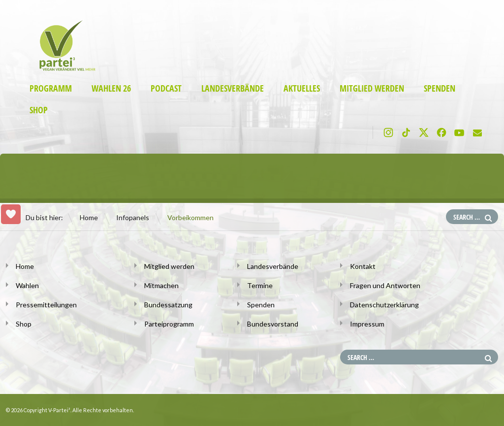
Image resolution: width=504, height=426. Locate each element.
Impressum (367, 324)
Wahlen (27, 285)
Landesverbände (233, 88)
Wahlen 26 (111, 88)
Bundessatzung (168, 305)
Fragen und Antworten (385, 285)
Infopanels (133, 217)
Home (89, 217)
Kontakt (363, 266)
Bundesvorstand (273, 324)
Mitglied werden (372, 88)
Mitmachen (161, 285)
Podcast (166, 88)
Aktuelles (302, 88)
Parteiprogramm (169, 324)
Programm (51, 88)
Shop (39, 110)
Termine (260, 285)
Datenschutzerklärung (384, 305)
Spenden (440, 88)
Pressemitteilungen (46, 305)
